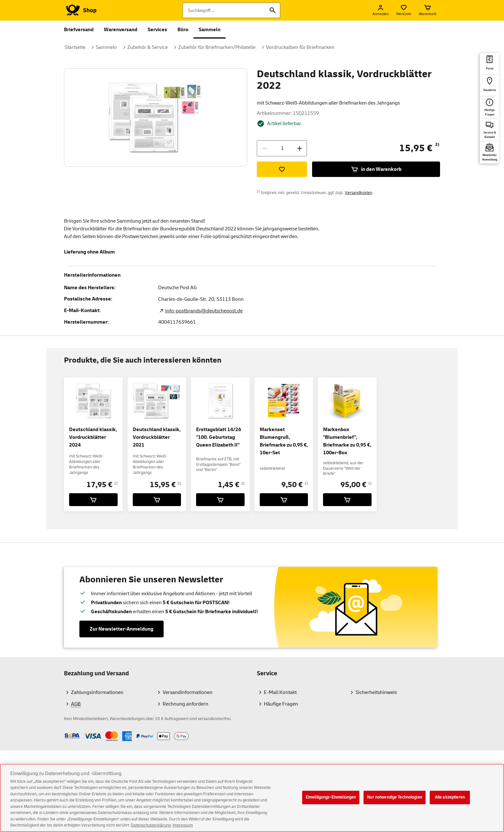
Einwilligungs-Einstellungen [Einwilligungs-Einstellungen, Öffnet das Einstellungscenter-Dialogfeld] (331, 802)
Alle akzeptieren (450, 802)
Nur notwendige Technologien (395, 802)
